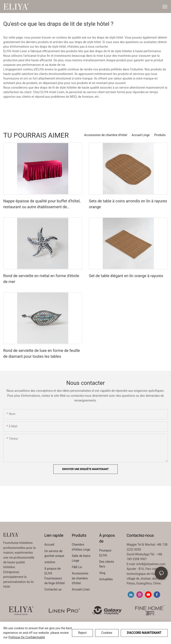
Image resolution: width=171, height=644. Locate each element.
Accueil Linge (141, 135)
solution (50, 562)
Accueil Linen (81, 589)
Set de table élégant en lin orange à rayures (126, 276)
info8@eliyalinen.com (151, 564)
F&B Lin (77, 567)
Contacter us (53, 589)
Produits (160, 135)
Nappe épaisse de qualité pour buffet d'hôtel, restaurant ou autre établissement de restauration (42, 204)
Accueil (49, 545)
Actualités (106, 579)
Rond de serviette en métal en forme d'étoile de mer (41, 279)
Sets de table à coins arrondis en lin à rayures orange (128, 204)
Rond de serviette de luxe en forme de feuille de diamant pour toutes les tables (42, 353)
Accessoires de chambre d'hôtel (106, 135)
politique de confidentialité (27, 637)
